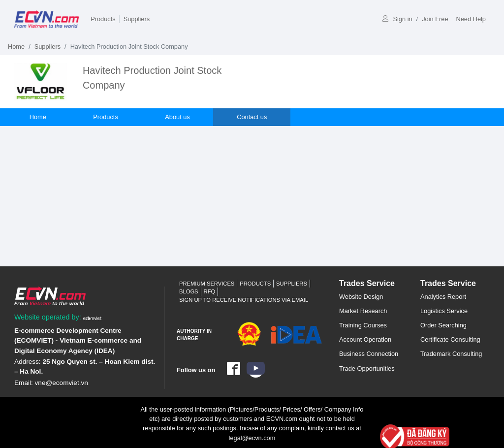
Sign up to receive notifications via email (244, 300)
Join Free (435, 19)
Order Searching (443, 325)
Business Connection (369, 354)
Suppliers (137, 19)
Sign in (397, 19)
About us (178, 117)
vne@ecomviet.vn (62, 383)
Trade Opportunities (367, 368)
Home (16, 47)
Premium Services (207, 284)
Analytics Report (443, 297)
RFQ (210, 291)
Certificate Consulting (450, 339)
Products (103, 19)
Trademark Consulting (451, 354)
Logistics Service (444, 311)
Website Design (361, 297)
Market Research (363, 311)
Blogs (189, 291)
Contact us (253, 117)
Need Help (471, 19)
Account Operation (365, 339)
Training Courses (363, 325)
